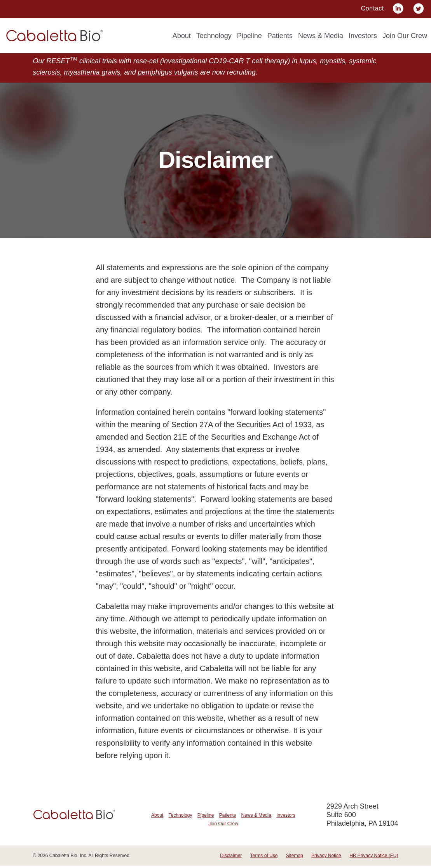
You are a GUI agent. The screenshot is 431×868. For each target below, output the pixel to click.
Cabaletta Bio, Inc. (68, 858)
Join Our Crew (405, 36)
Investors (363, 36)
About (182, 36)
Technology (214, 36)
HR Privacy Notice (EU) (374, 858)
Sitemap (295, 858)
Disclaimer (231, 858)
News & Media (321, 36)
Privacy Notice (326, 858)
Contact (373, 8)
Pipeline (250, 36)
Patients (280, 36)
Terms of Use (264, 858)
